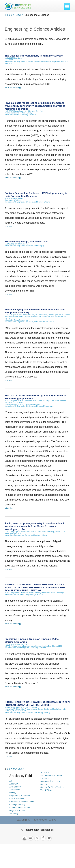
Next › (14, 769)
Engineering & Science (20, 796)
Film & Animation (17, 799)
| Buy (28, 820)
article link (9, 87)
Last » (21, 769)
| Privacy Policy (39, 820)
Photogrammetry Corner (51, 775)
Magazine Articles (17, 810)
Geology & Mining (17, 805)
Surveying (14, 813)
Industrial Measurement (20, 807)
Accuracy (14, 784)
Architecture (15, 790)
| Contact (53, 820)
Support (44, 784)
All (11, 781)
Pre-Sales (45, 778)
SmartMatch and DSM (50, 781)
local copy (17, 87)
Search (21, 820)
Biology (13, 793)
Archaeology (15, 787)
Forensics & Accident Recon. (22, 802)
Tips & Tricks (46, 790)
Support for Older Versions (52, 787)
